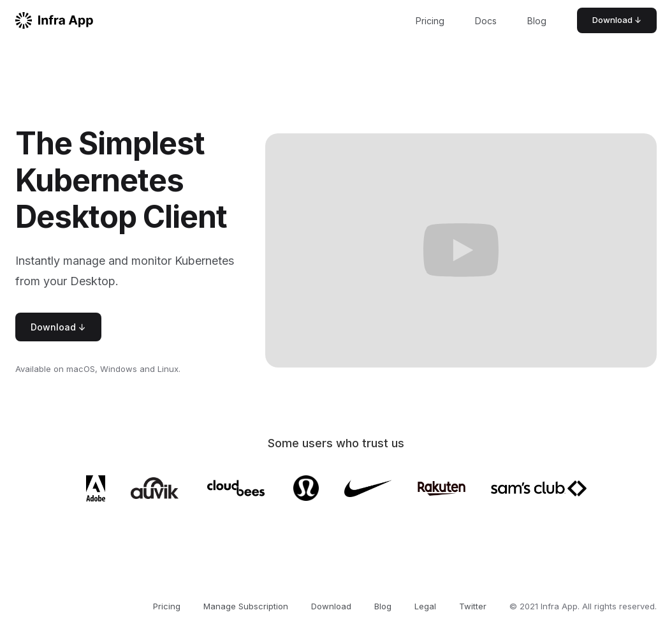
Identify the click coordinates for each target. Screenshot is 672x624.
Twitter (473, 606)
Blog (537, 21)
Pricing (430, 21)
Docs (486, 21)
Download (331, 606)
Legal (425, 606)
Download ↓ (617, 20)
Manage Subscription (246, 606)
